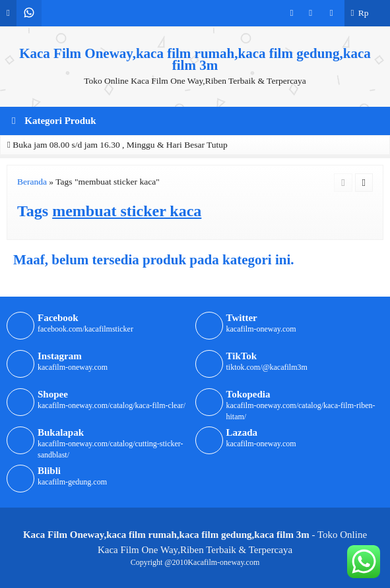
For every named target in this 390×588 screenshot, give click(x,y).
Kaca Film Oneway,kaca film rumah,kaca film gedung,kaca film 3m (195, 59)
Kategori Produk (54, 121)
